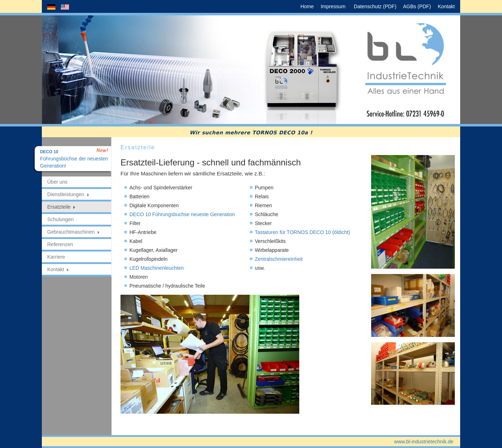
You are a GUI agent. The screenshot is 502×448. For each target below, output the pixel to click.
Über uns (57, 182)
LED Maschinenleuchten (157, 268)
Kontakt (446, 6)
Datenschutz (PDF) (375, 6)
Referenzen (60, 244)
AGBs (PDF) (417, 6)
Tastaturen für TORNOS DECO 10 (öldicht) (302, 232)
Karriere (56, 257)
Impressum (333, 6)
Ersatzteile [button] (61, 207)
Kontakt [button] (58, 269)
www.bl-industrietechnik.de (424, 442)
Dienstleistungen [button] (68, 194)
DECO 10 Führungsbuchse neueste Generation (182, 214)
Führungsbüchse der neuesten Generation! (74, 159)
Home (307, 6)
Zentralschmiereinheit (279, 259)
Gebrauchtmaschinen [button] (74, 232)
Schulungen (60, 219)
